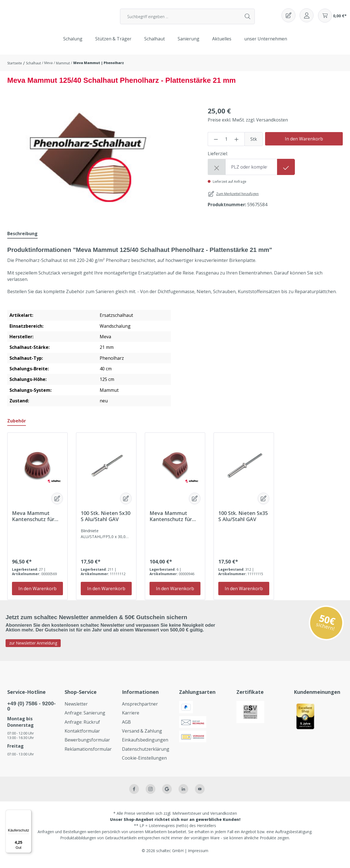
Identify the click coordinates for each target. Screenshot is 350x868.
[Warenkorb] (332, 18)
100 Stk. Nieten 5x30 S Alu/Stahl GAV (106, 521)
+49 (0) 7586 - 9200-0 (31, 711)
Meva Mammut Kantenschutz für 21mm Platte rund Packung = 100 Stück (37, 521)
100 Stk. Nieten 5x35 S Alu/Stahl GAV (243, 521)
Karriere (131, 718)
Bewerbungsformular (87, 745)
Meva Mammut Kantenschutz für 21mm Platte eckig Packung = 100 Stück (174, 521)
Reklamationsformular (88, 754)
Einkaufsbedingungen (145, 745)
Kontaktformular (82, 736)
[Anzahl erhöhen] (237, 144)
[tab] (22, 239)
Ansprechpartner (140, 709)
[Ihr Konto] (307, 18)
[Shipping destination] (251, 172)
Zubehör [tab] (17, 426)
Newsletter (76, 709)
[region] (89, 164)
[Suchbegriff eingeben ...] (181, 19)
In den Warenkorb (304, 144)
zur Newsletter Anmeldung (33, 649)
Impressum (198, 856)
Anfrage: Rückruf (82, 727)
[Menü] (28, 813)
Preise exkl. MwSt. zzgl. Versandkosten (248, 125)
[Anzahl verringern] (216, 144)
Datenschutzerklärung (146, 754)
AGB (126, 727)
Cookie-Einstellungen (144, 764)
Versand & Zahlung (142, 736)
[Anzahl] (226, 144)
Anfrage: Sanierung (85, 718)
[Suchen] (248, 19)
